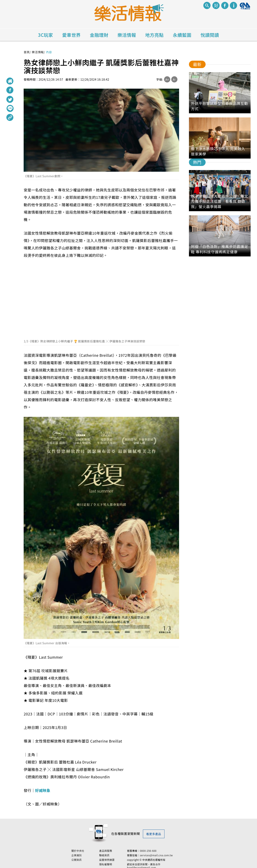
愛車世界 (71, 35)
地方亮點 (154, 35)
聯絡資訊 (115, 854)
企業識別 (87, 854)
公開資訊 (87, 858)
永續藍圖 (182, 35)
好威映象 (43, 790)
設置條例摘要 (118, 858)
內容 (49, 52)
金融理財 (99, 35)
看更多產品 (154, 834)
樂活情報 (127, 35)
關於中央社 (89, 849)
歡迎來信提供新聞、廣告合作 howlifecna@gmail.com (155, 865)
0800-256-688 (159, 849)
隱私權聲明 (116, 863)
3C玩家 (46, 35)
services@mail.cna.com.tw (167, 854)
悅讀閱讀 (210, 35)
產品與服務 (116, 849)
